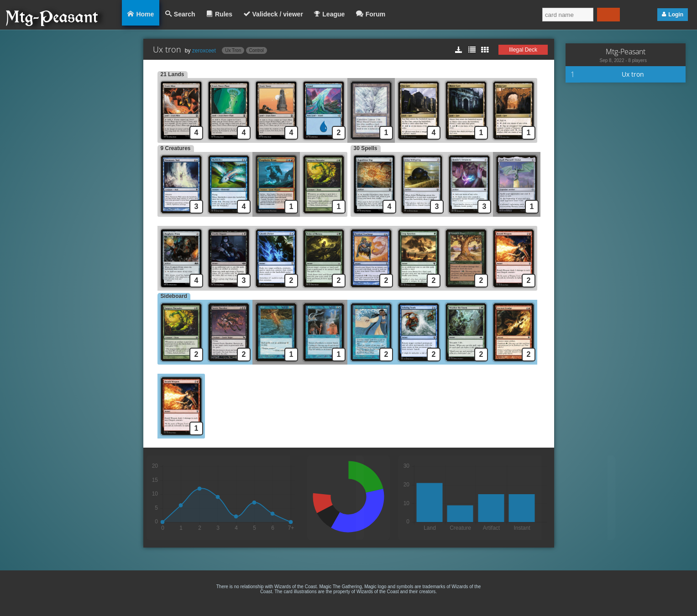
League (333, 14)
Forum (376, 14)
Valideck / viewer (278, 14)
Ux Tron (233, 50)
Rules (224, 14)
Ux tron (633, 74)
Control (257, 50)
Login (676, 15)
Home (145, 14)
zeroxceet (204, 51)
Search (185, 14)
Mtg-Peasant (626, 52)
